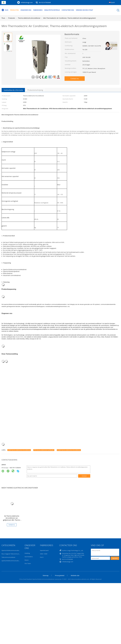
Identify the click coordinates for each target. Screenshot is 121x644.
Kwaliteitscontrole (52, 10)
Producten (14, 10)
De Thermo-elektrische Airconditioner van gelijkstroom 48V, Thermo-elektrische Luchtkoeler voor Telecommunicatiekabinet (12, 520)
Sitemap (46, 575)
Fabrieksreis (38, 10)
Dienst (27, 560)
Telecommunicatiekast (8, 557)
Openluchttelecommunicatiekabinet (12, 550)
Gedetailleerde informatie (13, 90)
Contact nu (75, 79)
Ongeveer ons (26, 10)
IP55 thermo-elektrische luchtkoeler (44, 450)
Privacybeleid (60, 575)
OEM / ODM (44, 554)
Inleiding (27, 553)
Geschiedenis (29, 557)
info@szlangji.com (27, 2)
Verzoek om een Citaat (84, 10)
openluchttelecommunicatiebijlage (12, 561)
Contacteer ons (68, 10)
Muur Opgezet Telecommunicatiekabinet (14, 554)
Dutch (113, 2)
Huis (5, 10)
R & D (42, 557)
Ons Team (28, 563)
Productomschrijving (35, 90)
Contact (84, 476)
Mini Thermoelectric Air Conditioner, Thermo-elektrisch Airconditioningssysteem (70, 18)
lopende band (44, 550)
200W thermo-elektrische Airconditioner (19, 450)
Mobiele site (75, 575)
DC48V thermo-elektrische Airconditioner (69, 450)
